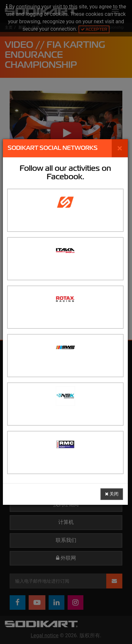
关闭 (112, 494)
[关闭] (120, 148)
